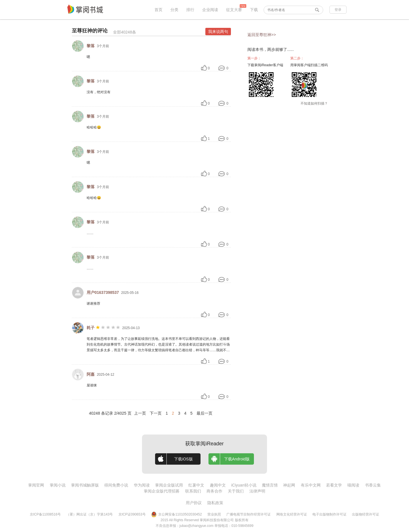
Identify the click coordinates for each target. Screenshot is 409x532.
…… (90, 233)
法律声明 (257, 491)
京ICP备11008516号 (45, 514)
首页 (158, 10)
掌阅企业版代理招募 (162, 491)
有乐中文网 (311, 485)
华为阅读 (142, 485)
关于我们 (236, 491)
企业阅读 (210, 10)
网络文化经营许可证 (292, 514)
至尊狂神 (82, 31)
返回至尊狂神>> (262, 35)
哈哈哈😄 (94, 127)
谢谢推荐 (93, 304)
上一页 (140, 413)
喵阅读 (353, 485)
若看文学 (334, 485)
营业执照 (214, 514)
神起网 (289, 485)
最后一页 (204, 413)
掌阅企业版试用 (169, 485)
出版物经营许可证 (366, 514)
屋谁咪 (92, 385)
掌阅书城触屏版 (85, 485)
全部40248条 (125, 32)
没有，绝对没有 (99, 92)
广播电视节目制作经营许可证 (249, 514)
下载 (254, 10)
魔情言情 (270, 485)
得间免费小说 (116, 485)
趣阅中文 (218, 485)
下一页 (156, 413)
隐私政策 (215, 503)
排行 (190, 10)
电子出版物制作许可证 (329, 514)
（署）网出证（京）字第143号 (89, 514)
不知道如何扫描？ (314, 103)
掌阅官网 (36, 485)
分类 (174, 10)
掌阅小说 (58, 485)
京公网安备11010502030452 (176, 514)
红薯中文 (196, 485)
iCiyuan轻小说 (244, 485)
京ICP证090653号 (132, 514)
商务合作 (214, 491)
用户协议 (194, 503)
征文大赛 (234, 10)
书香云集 (373, 485)
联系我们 (193, 491)
